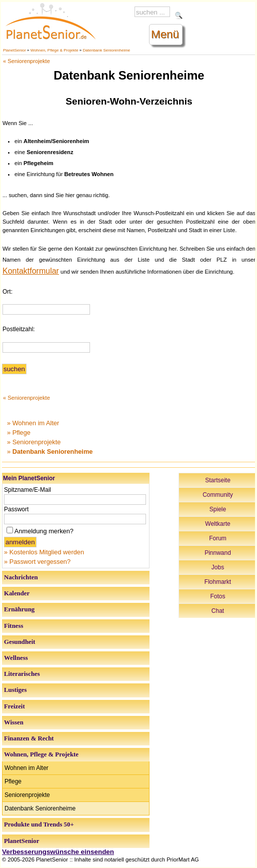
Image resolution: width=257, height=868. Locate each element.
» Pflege (19, 432)
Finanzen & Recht (29, 738)
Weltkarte (217, 524)
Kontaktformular (31, 271)
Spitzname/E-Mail (27, 490)
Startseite (218, 480)
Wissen (14, 722)
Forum (218, 538)
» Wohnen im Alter (33, 423)
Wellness (16, 658)
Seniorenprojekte (27, 795)
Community (218, 495)
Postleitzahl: (19, 329)
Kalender (17, 593)
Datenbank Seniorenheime (107, 50)
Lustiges (15, 690)
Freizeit (14, 706)
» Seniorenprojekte (34, 442)
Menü (165, 34)
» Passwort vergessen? (37, 562)
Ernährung (19, 609)
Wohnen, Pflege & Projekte (54, 50)
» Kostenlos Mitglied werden (44, 552)
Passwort (16, 509)
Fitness (13, 626)
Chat (218, 611)
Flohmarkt (218, 582)
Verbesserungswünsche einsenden (58, 852)
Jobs (218, 567)
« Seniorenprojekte (26, 61)
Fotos (217, 596)
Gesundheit (20, 642)
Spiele (218, 509)
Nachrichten (21, 577)
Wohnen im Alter (26, 768)
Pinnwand (218, 553)
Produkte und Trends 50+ (39, 824)
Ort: (7, 292)
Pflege (13, 781)
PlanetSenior (14, 50)
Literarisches (22, 674)
